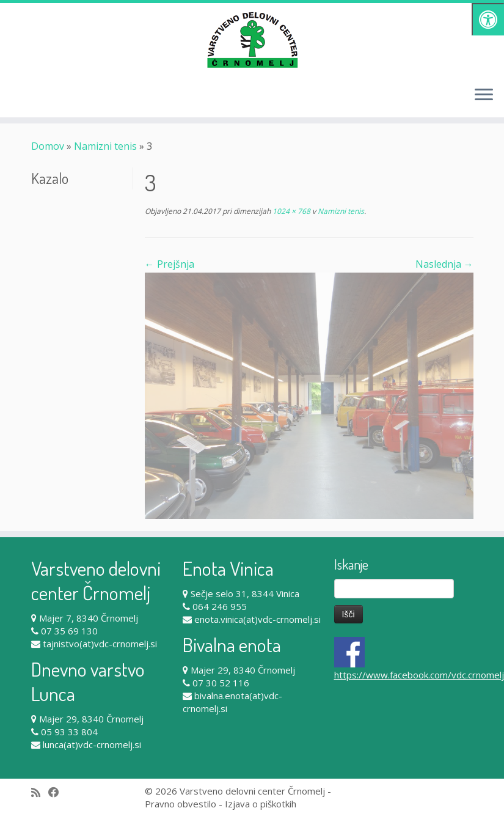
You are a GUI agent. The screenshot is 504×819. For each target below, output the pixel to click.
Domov (48, 146)
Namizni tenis (105, 146)
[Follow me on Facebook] (58, 792)
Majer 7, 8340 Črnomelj (89, 618)
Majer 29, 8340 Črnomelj (91, 719)
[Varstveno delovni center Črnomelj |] (252, 40)
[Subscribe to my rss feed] (40, 792)
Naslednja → (444, 264)
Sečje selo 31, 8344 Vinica (245, 593)
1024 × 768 (290, 211)
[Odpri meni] (484, 95)
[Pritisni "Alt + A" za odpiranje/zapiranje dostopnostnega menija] (488, 19)
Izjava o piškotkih (261, 804)
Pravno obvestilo (181, 804)
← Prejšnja (170, 264)
